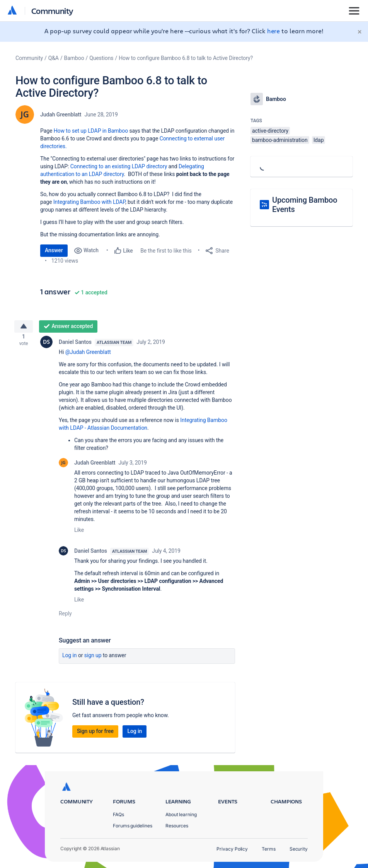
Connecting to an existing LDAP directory (119, 166)
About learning (181, 814)
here (274, 31)
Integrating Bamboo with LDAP (89, 202)
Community (52, 11)
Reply (65, 617)
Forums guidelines (133, 826)
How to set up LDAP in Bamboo (91, 131)
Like (79, 533)
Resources (177, 826)
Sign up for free (95, 734)
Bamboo (74, 58)
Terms (269, 849)
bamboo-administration (280, 140)
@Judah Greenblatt (88, 355)
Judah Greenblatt (61, 114)
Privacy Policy (232, 849)
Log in (70, 658)
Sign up (93, 658)
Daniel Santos (75, 345)
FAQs (118, 814)
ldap (319, 140)
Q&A (54, 58)
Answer (54, 250)
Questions (101, 58)
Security (299, 849)
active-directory (270, 131)
